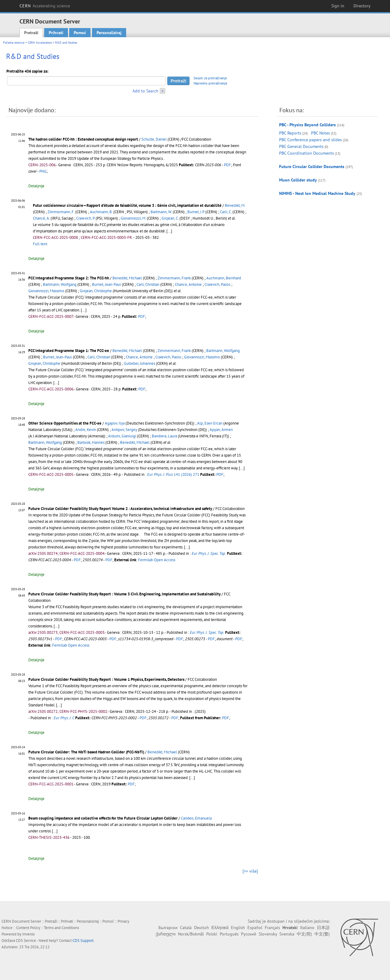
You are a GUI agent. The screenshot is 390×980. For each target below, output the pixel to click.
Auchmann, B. (101, 212)
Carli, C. (226, 212)
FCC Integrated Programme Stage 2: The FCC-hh (69, 278)
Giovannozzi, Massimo (46, 291)
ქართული (166, 934)
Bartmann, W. (161, 212)
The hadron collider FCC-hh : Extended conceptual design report (83, 139)
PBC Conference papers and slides (310, 140)
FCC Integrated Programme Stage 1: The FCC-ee (69, 351)
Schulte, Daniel (154, 139)
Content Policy (28, 928)
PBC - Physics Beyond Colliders (307, 125)
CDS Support (83, 941)
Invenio (28, 934)
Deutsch (202, 928)
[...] (169, 231)
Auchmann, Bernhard (224, 278)
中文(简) (304, 934)
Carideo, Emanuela (196, 818)
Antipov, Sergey (124, 430)
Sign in (338, 6)
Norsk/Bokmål (191, 934)
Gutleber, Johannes (140, 363)
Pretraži (31, 33)
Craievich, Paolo (217, 284)
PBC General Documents (301, 146)
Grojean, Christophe (96, 291)
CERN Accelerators (40, 43)
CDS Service (26, 941)
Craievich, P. (85, 218)
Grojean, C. (170, 218)
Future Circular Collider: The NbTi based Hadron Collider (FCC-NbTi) (86, 752)
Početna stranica (14, 43)
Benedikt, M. (235, 205)
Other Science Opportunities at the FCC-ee (65, 423)
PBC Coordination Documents (307, 153)
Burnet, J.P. (196, 212)
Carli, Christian (148, 284)
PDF (227, 165)
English (238, 928)
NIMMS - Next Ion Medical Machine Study (317, 193)
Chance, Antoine (188, 284)
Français (272, 928)
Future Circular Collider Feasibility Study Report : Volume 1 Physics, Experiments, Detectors (106, 679)
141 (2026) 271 (173, 474)
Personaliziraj (109, 33)
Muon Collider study (298, 180)
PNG (43, 171)
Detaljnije (36, 186)
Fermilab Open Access (157, 560)
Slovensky (268, 934)
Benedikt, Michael (127, 278)
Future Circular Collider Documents (312, 167)
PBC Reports (290, 133)
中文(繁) (322, 934)
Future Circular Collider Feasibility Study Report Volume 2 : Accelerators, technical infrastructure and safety (120, 509)
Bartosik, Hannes (91, 442)
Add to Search (145, 91)
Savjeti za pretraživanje (210, 78)
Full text (40, 244)
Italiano (307, 928)
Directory (362, 6)
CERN (45, 6)
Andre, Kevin (86, 430)
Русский (249, 934)
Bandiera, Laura (164, 436)
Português (229, 934)
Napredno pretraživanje (210, 83)
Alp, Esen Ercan (210, 423)
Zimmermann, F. (61, 212)
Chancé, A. (41, 218)
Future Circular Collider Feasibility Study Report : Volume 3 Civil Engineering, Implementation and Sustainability (124, 594)
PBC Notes (321, 133)
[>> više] (250, 871)
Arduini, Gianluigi (122, 436)
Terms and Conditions (61, 928)
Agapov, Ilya (115, 423)
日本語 (323, 928)
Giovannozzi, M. (133, 218)
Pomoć (80, 33)
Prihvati (56, 33)
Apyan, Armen (221, 430)
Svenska (287, 934)
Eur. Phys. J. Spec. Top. (209, 553)
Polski (212, 934)
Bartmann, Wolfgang (60, 284)
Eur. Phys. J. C (64, 718)
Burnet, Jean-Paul (106, 284)
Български (168, 928)
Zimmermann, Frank (174, 278)
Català (186, 928)
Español (255, 928)
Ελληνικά (220, 928)
